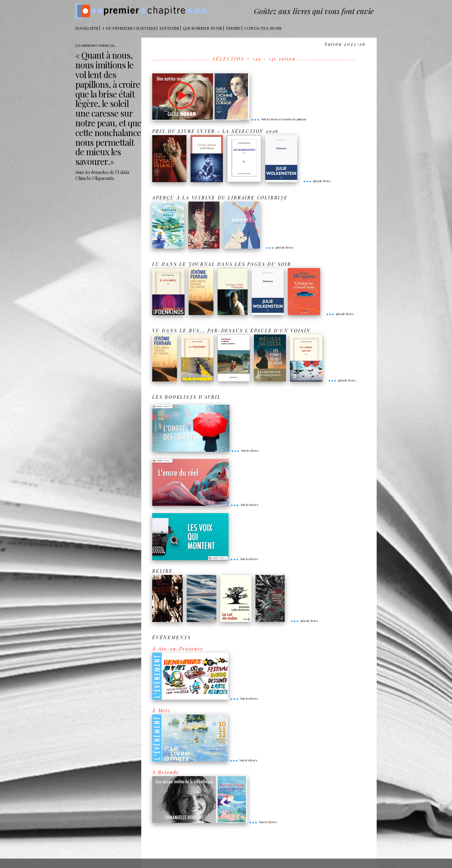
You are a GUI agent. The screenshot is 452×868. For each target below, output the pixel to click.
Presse (233, 28)
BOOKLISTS (87, 28)
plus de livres (317, 181)
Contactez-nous (263, 28)
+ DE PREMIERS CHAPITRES (129, 28)
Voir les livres (245, 450)
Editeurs (169, 28)
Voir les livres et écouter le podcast (279, 119)
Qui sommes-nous (203, 28)
